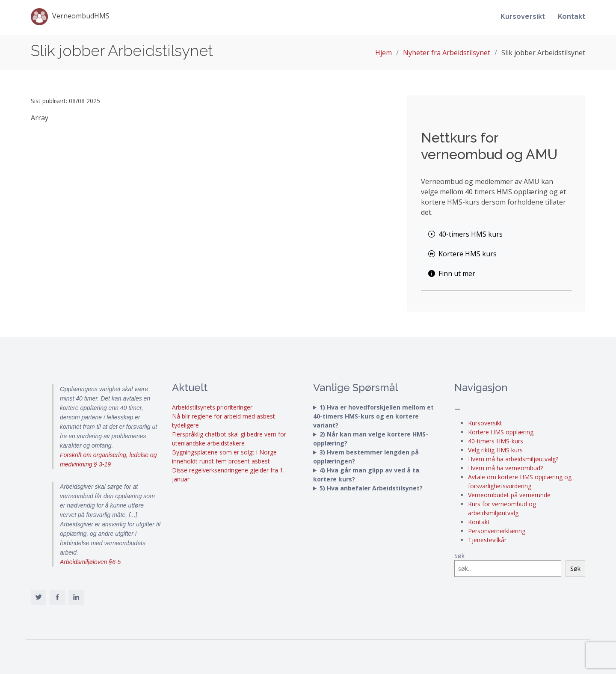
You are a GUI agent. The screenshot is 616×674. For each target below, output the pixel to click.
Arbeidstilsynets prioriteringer (212, 407)
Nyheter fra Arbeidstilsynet (447, 53)
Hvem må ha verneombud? (505, 468)
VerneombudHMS (70, 18)
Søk (459, 556)
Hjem (384, 53)
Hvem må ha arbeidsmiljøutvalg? (513, 459)
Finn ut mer (452, 273)
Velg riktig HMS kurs (495, 450)
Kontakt (572, 18)
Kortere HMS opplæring (501, 432)
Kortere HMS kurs (462, 254)
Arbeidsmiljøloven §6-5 (90, 562)
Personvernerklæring (497, 531)
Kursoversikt (523, 18)
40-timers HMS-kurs (496, 441)
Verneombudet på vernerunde (509, 495)
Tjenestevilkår (487, 540)
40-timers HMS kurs (465, 234)
